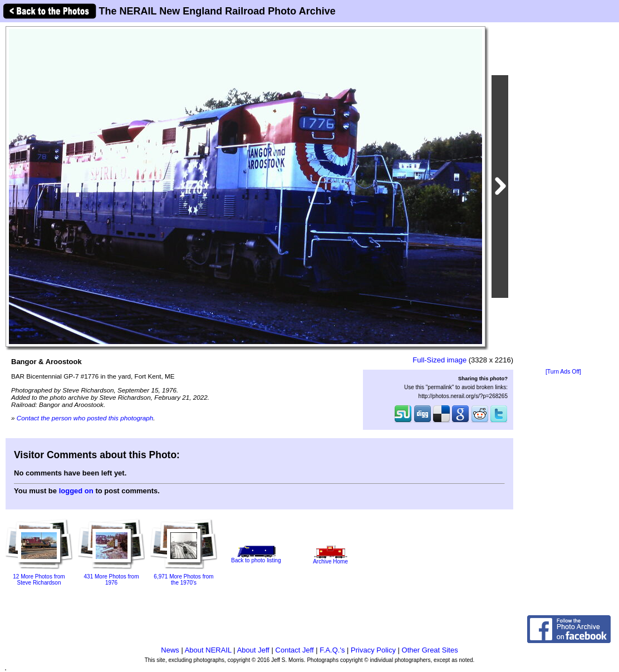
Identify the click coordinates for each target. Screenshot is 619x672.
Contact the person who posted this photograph (85, 418)
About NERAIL (208, 650)
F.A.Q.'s (332, 650)
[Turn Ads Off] (563, 372)
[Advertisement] (563, 196)
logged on (76, 491)
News (170, 650)
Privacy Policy (373, 650)
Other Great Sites (430, 650)
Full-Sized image (439, 360)
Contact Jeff (295, 650)
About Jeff (253, 650)
